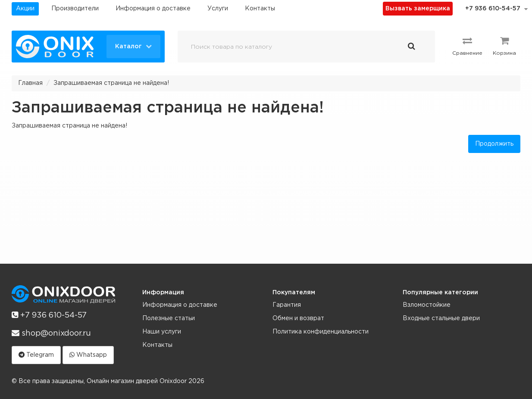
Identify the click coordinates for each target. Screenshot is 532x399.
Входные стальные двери (441, 318)
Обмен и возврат (298, 318)
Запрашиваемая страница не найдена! (111, 83)
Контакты (260, 9)
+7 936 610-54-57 (493, 9)
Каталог (133, 46)
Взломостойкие (427, 305)
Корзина (504, 46)
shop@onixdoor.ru (51, 333)
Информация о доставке (153, 9)
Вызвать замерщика (418, 9)
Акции (25, 9)
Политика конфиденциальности (321, 332)
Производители (75, 9)
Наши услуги (162, 332)
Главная (30, 83)
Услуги (218, 9)
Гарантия (287, 305)
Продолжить (494, 144)
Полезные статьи (169, 318)
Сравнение (467, 46)
